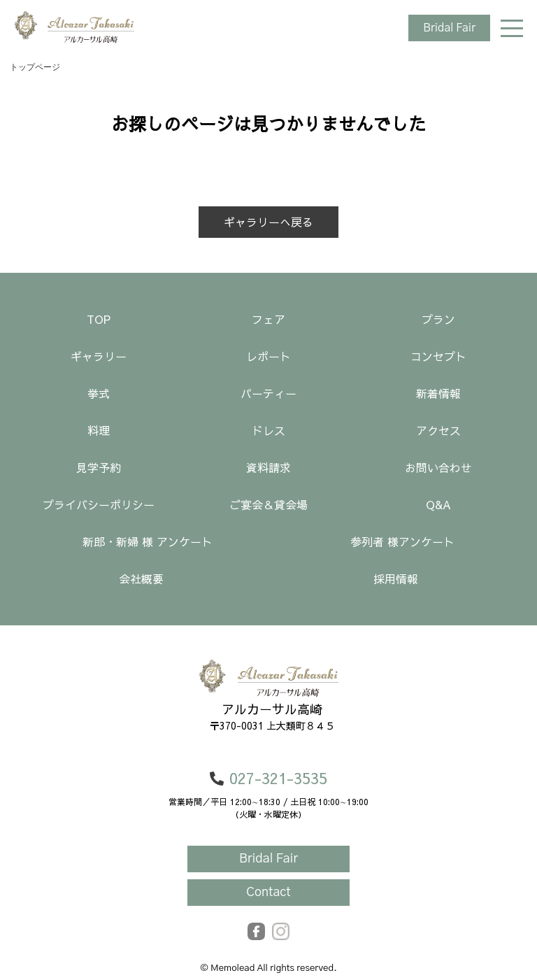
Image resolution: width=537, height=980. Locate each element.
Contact (268, 893)
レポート (268, 356)
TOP (99, 319)
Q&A (438, 504)
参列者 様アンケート (402, 541)
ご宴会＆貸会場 (268, 504)
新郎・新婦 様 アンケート (148, 541)
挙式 (99, 393)
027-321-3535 (268, 778)
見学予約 (99, 467)
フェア (268, 319)
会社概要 (141, 578)
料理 (99, 430)
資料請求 (268, 467)
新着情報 (438, 393)
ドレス (268, 430)
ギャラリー (99, 356)
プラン (438, 319)
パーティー (268, 393)
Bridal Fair (449, 28)
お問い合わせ (438, 467)
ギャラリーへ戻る (268, 222)
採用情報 (396, 578)
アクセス (438, 430)
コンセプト (438, 356)
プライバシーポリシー (99, 504)
